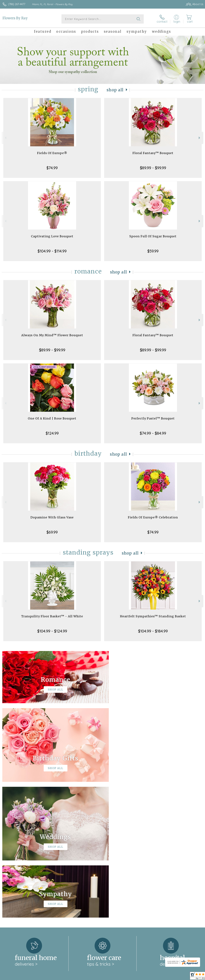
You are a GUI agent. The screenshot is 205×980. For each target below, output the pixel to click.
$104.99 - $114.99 (52, 251)
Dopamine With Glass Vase (52, 517)
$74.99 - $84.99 (153, 433)
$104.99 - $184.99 (153, 631)
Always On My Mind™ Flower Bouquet (52, 335)
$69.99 (52, 532)
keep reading (122, 860)
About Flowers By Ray (17, 853)
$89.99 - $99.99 (153, 168)
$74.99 (52, 168)
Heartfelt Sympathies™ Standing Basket (153, 616)
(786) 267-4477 (17, 4)
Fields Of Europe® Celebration (153, 517)
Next (200, 138)
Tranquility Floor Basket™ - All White (52, 616)
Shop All (115, 90)
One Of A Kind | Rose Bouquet (52, 418)
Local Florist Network (171, 977)
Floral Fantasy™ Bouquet (153, 153)
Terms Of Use (128, 977)
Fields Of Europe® (52, 153)
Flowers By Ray (15, 18)
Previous (5, 138)
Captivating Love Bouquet (52, 236)
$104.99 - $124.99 (52, 631)
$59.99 (153, 251)
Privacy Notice (147, 977)
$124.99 (52, 433)
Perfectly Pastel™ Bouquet (153, 418)
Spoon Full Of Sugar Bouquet (153, 236)
